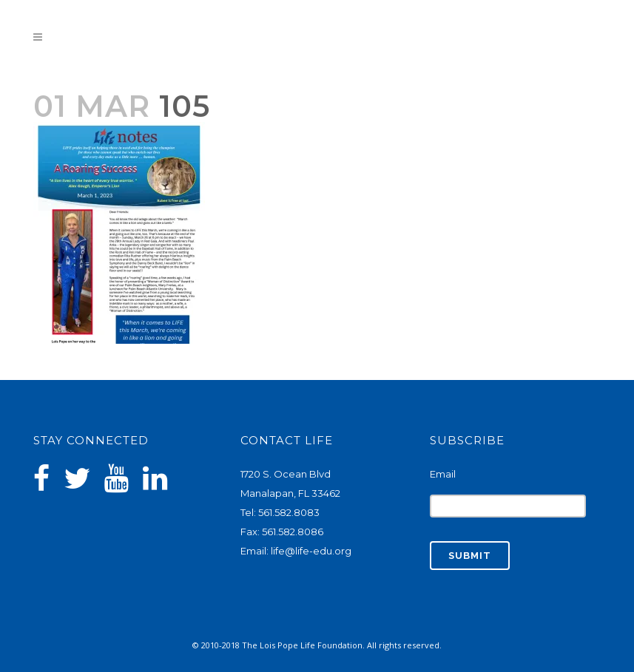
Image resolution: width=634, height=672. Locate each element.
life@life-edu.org (311, 551)
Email (443, 474)
